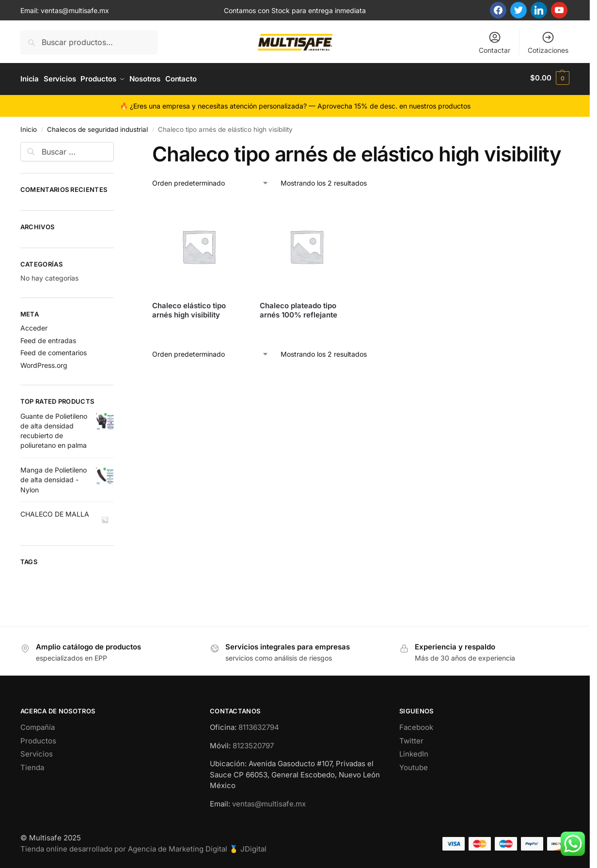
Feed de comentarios (54, 351)
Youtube (414, 765)
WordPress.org (44, 363)
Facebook (416, 725)
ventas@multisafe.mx (75, 10)
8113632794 (259, 725)
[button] (550, 78)
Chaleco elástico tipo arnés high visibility (189, 308)
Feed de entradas (48, 338)
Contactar (495, 42)
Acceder (34, 325)
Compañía (38, 725)
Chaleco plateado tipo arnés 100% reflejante (298, 308)
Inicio (29, 127)
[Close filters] (117, 145)
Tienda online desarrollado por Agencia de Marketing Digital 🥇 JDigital (143, 846)
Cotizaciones (548, 42)
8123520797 (253, 743)
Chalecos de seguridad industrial (97, 127)
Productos (38, 738)
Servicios (37, 752)
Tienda (32, 765)
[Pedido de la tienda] (211, 181)
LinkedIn (414, 752)
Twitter (411, 738)
